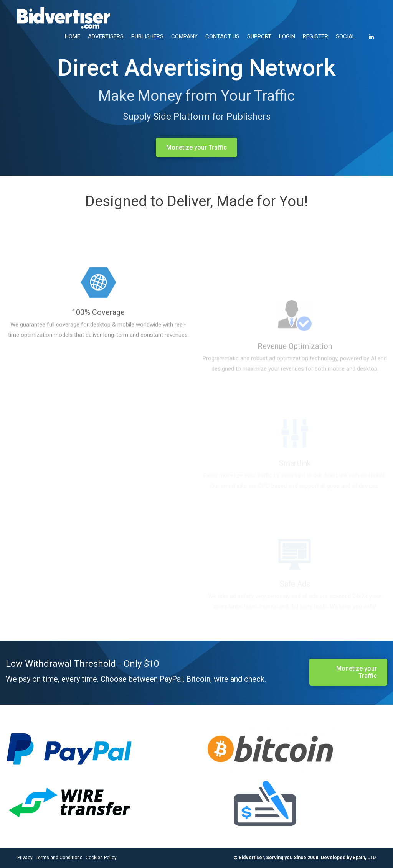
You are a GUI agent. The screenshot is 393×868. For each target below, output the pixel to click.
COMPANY (184, 36)
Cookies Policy (101, 858)
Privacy (25, 858)
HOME (73, 36)
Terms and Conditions (59, 858)
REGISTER (315, 36)
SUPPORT (259, 36)
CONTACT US (222, 36)
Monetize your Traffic (196, 147)
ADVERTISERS (106, 36)
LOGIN (287, 36)
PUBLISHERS (147, 36)
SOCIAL (346, 36)
